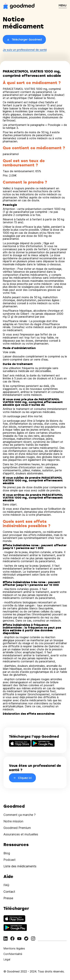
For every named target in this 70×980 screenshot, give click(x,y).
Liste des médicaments (20, 866)
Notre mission (13, 821)
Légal (7, 959)
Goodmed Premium (17, 828)
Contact (9, 892)
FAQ (6, 885)
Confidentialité (13, 954)
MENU (63, 5)
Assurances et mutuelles (21, 834)
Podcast (9, 860)
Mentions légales (14, 948)
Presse (8, 898)
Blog (7, 853)
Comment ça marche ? (19, 815)
